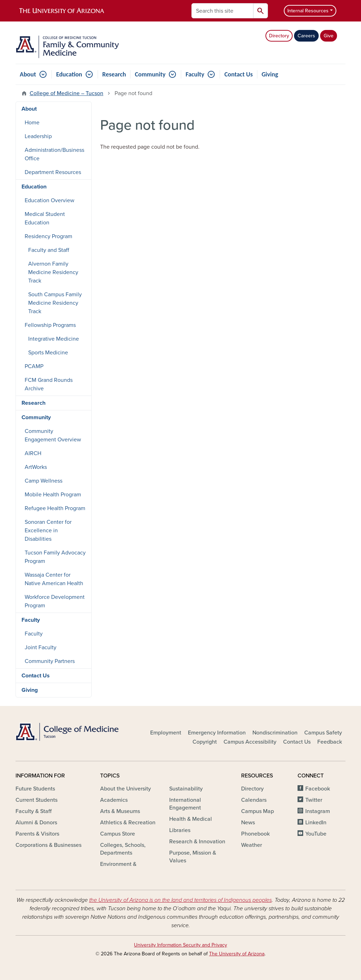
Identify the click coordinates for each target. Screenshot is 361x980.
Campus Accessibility (250, 742)
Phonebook (255, 834)
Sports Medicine (48, 353)
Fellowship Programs (50, 325)
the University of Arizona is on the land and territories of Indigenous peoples (180, 900)
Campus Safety (323, 733)
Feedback (330, 742)
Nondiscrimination (275, 733)
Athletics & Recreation (128, 823)
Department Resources (53, 172)
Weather (252, 845)
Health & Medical (191, 819)
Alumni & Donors (36, 823)
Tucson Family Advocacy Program (55, 557)
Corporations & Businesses (48, 845)
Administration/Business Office (54, 154)
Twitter (314, 800)
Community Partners (50, 661)
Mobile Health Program (53, 495)
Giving (270, 74)
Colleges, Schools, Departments (123, 849)
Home (32, 123)
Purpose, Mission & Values (193, 857)
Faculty (195, 74)
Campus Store (118, 834)
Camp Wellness (44, 481)
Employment (166, 733)
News (248, 823)
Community (150, 74)
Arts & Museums (120, 811)
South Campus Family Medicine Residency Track (55, 303)
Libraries (180, 830)
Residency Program (48, 236)
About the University (126, 789)
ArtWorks (36, 467)
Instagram (318, 811)
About (28, 74)
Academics (114, 800)
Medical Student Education (45, 218)
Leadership (38, 136)
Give (329, 36)
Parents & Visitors (37, 834)
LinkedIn (316, 823)
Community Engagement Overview (53, 435)
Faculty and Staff (49, 250)
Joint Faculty (41, 647)
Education (69, 74)
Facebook (318, 789)
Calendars (254, 800)
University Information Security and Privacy (180, 945)
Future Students (35, 789)
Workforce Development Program (55, 601)
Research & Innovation (197, 842)
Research (114, 74)
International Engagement (185, 804)
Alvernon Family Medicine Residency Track (53, 272)
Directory (279, 36)
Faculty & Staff (33, 811)
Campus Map (258, 811)
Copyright (205, 742)
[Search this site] (222, 11)
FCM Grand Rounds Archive (49, 384)
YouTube (316, 834)
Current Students (36, 800)
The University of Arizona (237, 954)
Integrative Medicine (54, 339)
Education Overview (50, 200)
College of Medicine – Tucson (66, 93)
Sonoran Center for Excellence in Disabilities (48, 531)
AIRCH (33, 453)
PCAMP (34, 366)
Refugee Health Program (55, 508)
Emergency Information (217, 733)
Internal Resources (308, 11)
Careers (306, 36)
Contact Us (238, 74)
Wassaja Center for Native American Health (54, 579)
